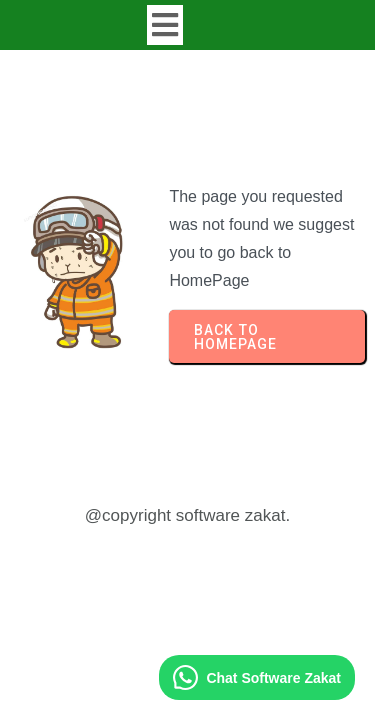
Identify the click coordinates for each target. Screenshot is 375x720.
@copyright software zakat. (187, 515)
